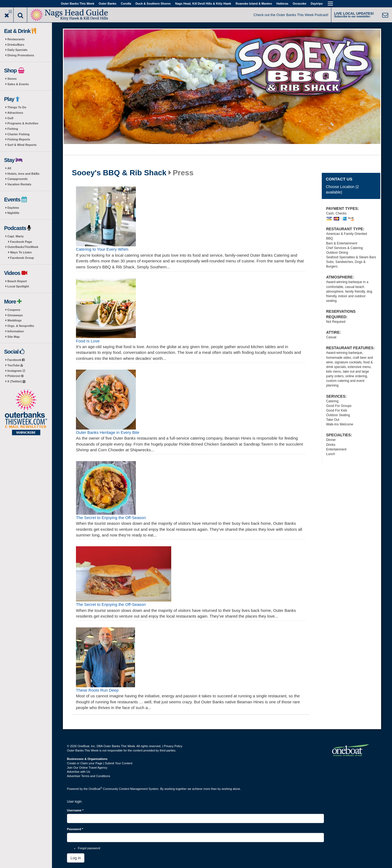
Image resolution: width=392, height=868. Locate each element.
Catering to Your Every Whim (102, 249)
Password (75, 829)
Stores (12, 79)
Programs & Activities (23, 123)
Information (16, 331)
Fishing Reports (19, 139)
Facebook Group (22, 258)
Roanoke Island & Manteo (254, 4)
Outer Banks (107, 4)
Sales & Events (18, 84)
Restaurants (16, 39)
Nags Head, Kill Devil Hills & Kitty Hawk (203, 4)
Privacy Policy (173, 746)
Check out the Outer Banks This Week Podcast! (291, 15)
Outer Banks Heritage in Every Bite (108, 432)
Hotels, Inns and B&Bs (23, 174)
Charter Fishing (18, 134)
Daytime (13, 208)
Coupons (14, 310)
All (9, 168)
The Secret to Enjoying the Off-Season (111, 518)
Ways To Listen (21, 252)
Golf (10, 118)
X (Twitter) (16, 381)
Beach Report (17, 281)
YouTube (15, 365)
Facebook (16, 360)
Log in (76, 858)
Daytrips (317, 4)
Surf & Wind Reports (22, 145)
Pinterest (15, 376)
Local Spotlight (18, 286)
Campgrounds (18, 179)
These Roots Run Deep (97, 690)
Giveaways (15, 315)
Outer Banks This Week (78, 4)
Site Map (13, 337)
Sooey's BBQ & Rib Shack (119, 173)
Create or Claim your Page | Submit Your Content (100, 763)
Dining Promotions (21, 55)
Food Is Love (88, 341)
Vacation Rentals (19, 184)
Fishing (13, 129)
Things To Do (17, 107)
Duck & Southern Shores (153, 4)
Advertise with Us (79, 772)
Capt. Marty (16, 236)
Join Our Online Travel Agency (87, 768)
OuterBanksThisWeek (23, 247)
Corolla (126, 4)
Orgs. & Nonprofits (21, 326)
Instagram (16, 371)
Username (75, 810)
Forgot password (89, 848)
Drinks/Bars (16, 45)
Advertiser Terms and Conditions (89, 776)
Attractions (15, 113)
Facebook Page (21, 242)
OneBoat (96, 789)
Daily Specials (17, 50)
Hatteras (282, 4)
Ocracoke (299, 4)
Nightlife (13, 213)
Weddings (14, 320)
